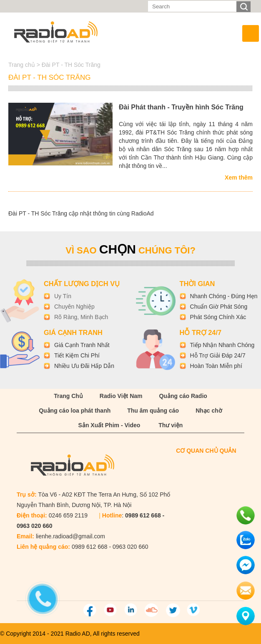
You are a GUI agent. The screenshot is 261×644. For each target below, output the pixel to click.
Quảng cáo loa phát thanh (75, 411)
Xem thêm (239, 177)
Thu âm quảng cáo (153, 411)
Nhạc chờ (209, 411)
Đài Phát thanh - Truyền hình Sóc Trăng (181, 107)
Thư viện (171, 425)
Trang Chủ (68, 396)
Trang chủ (23, 65)
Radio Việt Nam (121, 396)
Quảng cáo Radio (183, 396)
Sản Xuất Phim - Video (109, 425)
